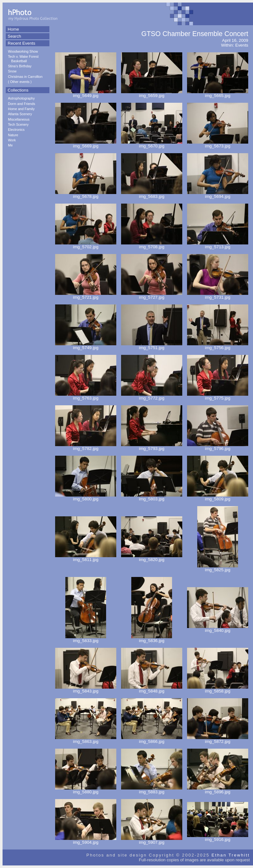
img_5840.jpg (218, 629)
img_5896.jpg (218, 790)
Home (13, 29)
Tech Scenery (18, 124)
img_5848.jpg (152, 689)
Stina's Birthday (20, 66)
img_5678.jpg (86, 195)
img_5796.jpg (218, 447)
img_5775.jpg (218, 396)
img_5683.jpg (152, 195)
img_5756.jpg (218, 346)
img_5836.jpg (152, 639)
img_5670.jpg (152, 144)
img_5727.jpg (152, 295)
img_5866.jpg (152, 740)
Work (12, 140)
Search (14, 36)
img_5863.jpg (86, 740)
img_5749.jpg (86, 346)
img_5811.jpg (86, 558)
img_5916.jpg (218, 838)
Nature (13, 135)
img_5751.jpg (152, 346)
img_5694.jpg (218, 195)
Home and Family (21, 109)
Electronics (16, 130)
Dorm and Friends (22, 104)
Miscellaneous (19, 119)
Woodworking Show (23, 51)
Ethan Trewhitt (231, 855)
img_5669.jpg (86, 144)
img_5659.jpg (152, 94)
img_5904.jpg (86, 840)
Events (242, 45)
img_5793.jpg (152, 447)
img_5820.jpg (152, 558)
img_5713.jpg (218, 245)
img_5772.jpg (152, 396)
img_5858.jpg (218, 689)
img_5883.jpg (152, 790)
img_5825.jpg (218, 568)
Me (10, 145)
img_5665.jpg (218, 94)
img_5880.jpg (86, 790)
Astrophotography (21, 98)
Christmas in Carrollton (25, 77)
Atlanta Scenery (20, 114)
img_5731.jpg (218, 295)
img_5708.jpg (152, 245)
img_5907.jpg (152, 840)
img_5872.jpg (218, 740)
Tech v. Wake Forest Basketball (23, 59)
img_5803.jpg (152, 497)
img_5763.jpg (86, 396)
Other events (20, 82)
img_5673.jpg (218, 144)
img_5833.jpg (86, 639)
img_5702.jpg (86, 245)
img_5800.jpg (86, 497)
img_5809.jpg (218, 497)
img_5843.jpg (86, 689)
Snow (12, 71)
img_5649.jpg (86, 94)
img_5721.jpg (86, 295)
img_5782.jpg (86, 447)
